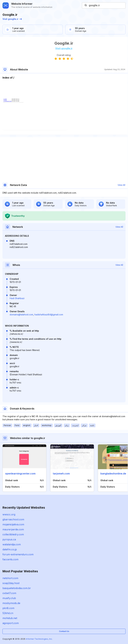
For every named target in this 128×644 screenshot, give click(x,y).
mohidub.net (10, 618)
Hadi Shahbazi (17, 298)
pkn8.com (8, 608)
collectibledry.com (13, 534)
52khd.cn (8, 613)
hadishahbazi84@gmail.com (49, 315)
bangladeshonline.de (113, 474)
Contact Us (64, 631)
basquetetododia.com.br (17, 588)
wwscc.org (9, 514)
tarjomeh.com (61, 474)
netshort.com (10, 578)
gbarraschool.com (13, 519)
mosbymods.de (11, 603)
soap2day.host (11, 583)
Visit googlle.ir (12, 19)
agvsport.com (11, 623)
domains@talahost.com (21, 315)
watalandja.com (12, 544)
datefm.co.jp (10, 549)
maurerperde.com (13, 529)
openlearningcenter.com (20, 474)
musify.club (9, 598)
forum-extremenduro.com (18, 554)
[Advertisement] (64, 89)
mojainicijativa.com (13, 524)
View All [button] (121, 185)
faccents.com (10, 559)
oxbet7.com (9, 593)
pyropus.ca (9, 539)
